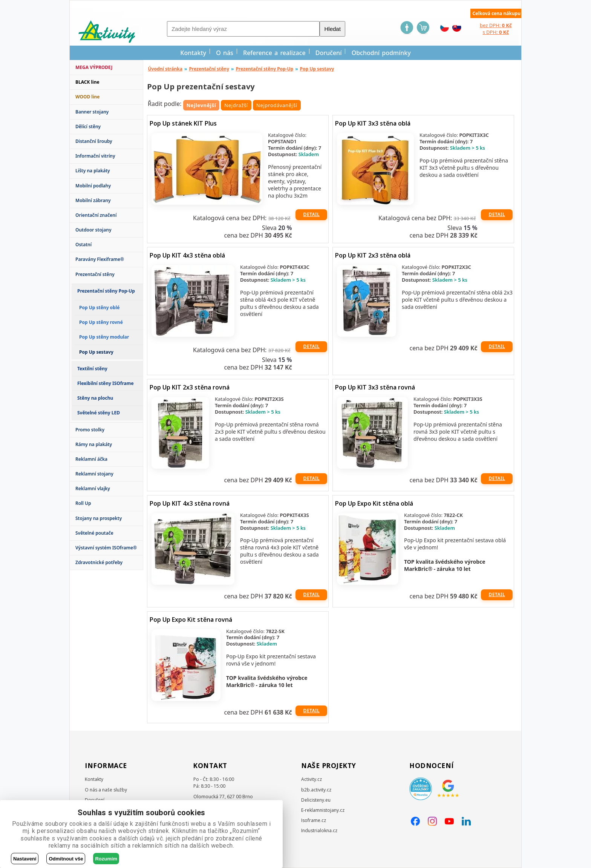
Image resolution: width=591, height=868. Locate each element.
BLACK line (87, 82)
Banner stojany (92, 112)
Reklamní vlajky (93, 488)
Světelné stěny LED (99, 413)
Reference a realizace (274, 53)
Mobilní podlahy (93, 186)
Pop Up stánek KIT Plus (183, 123)
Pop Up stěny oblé (99, 307)
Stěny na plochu (95, 398)
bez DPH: (496, 25)
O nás (225, 53)
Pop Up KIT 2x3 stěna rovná (190, 387)
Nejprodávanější (277, 105)
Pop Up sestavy (317, 69)
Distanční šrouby (94, 141)
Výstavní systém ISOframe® (106, 548)
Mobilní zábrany (93, 200)
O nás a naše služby (106, 790)
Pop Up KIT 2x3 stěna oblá (373, 255)
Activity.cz (312, 779)
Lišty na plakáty (93, 171)
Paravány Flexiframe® (100, 259)
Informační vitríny (95, 156)
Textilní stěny (92, 369)
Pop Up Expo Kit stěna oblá (374, 503)
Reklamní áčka (91, 459)
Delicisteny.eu (316, 800)
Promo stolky (90, 430)
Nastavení (25, 859)
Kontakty (193, 53)
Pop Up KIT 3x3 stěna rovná (375, 387)
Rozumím (106, 859)
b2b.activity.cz (316, 790)
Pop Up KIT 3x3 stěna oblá (373, 123)
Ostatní (83, 245)
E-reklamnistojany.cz (323, 810)
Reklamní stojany (94, 474)
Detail (311, 214)
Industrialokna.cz (319, 830)
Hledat (332, 29)
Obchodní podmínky (381, 53)
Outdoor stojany (93, 230)
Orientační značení (96, 215)
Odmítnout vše (66, 859)
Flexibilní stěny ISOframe (106, 383)
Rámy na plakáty (94, 444)
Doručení (329, 53)
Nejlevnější (201, 105)
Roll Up (83, 503)
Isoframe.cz (314, 820)
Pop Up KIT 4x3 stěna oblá (187, 255)
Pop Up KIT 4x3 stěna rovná (190, 503)
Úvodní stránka (165, 69)
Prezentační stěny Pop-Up (106, 291)
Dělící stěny (88, 127)
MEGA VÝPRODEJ (94, 67)
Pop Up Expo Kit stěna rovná (191, 620)
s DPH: (496, 32)
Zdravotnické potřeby (99, 562)
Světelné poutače (94, 533)
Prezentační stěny (95, 274)
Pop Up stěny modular (104, 337)
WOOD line (88, 97)
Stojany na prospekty (99, 518)
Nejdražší (236, 105)
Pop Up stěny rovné (101, 322)
